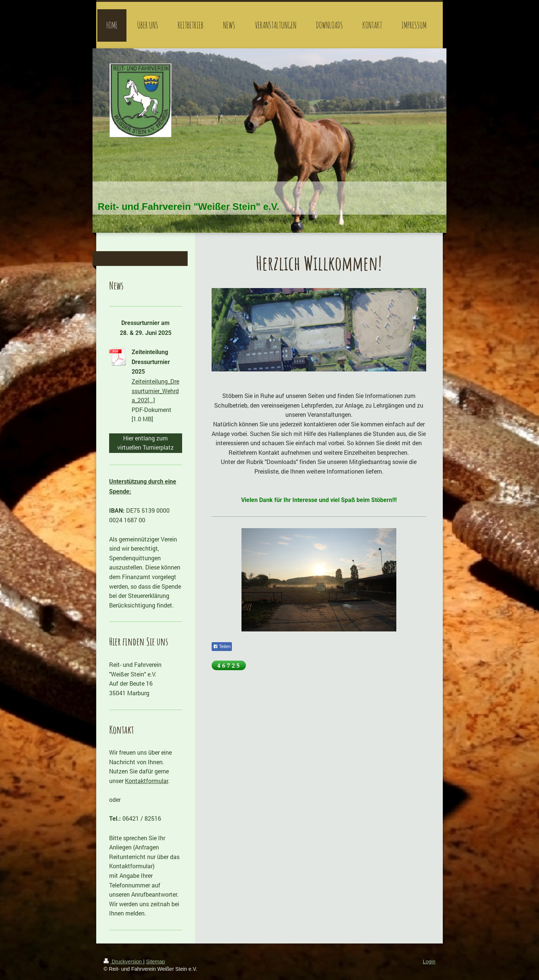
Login (429, 962)
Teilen (222, 647)
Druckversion (123, 962)
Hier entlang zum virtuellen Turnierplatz (145, 443)
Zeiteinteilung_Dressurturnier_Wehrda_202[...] (155, 391)
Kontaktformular (147, 781)
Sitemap (155, 962)
